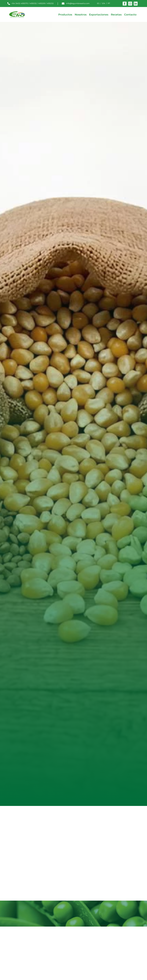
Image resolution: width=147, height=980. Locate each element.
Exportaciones (99, 15)
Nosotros (81, 15)
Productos (65, 15)
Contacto (130, 15)
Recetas (116, 15)
